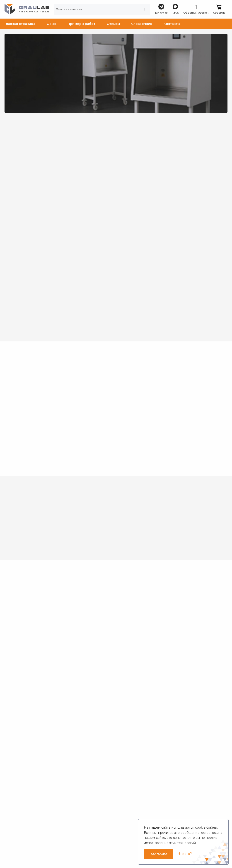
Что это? (185, 854)
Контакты (172, 24)
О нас (51, 24)
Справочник (142, 24)
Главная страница (20, 24)
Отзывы (113, 24)
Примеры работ (81, 24)
